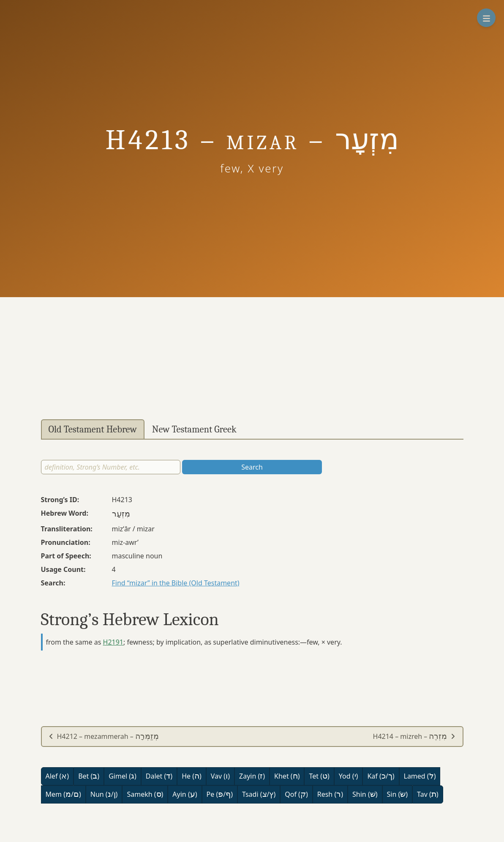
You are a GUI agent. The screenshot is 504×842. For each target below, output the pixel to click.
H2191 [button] (113, 642)
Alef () (57, 776)
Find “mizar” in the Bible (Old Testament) (176, 583)
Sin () (398, 794)
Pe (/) (220, 794)
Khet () (287, 776)
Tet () (319, 776)
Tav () (428, 794)
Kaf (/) (381, 776)
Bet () (89, 776)
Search (252, 467)
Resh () (330, 794)
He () (192, 776)
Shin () (365, 794)
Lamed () (420, 776)
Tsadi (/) (259, 794)
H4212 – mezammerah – (104, 736)
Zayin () (252, 776)
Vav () (220, 776)
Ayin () (185, 794)
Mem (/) (63, 794)
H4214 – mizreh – (414, 736)
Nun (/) (104, 794)
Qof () (296, 794)
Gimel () (123, 776)
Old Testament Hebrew (93, 429)
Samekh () (145, 794)
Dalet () (159, 776)
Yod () (349, 776)
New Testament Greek (194, 429)
